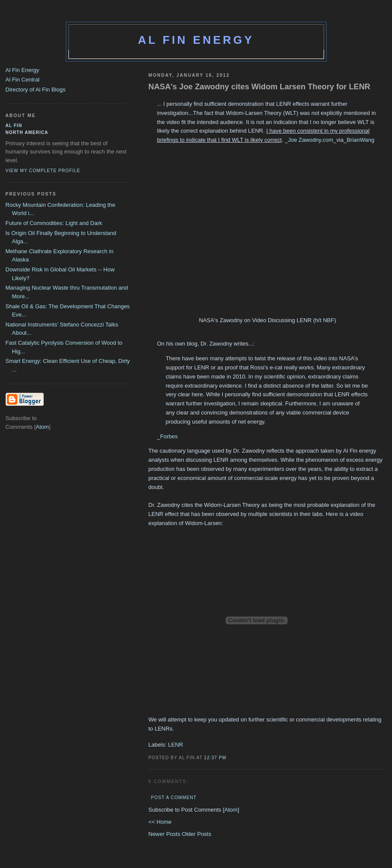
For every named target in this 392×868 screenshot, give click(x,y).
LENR (176, 745)
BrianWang (360, 140)
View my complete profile (43, 171)
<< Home (160, 822)
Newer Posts (165, 834)
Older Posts (197, 834)
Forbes (169, 436)
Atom (231, 810)
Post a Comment (174, 798)
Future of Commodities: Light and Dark (54, 223)
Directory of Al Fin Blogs (36, 90)
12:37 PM (215, 758)
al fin (14, 126)
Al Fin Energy (196, 40)
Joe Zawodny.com (311, 140)
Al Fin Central (23, 80)
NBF (328, 320)
